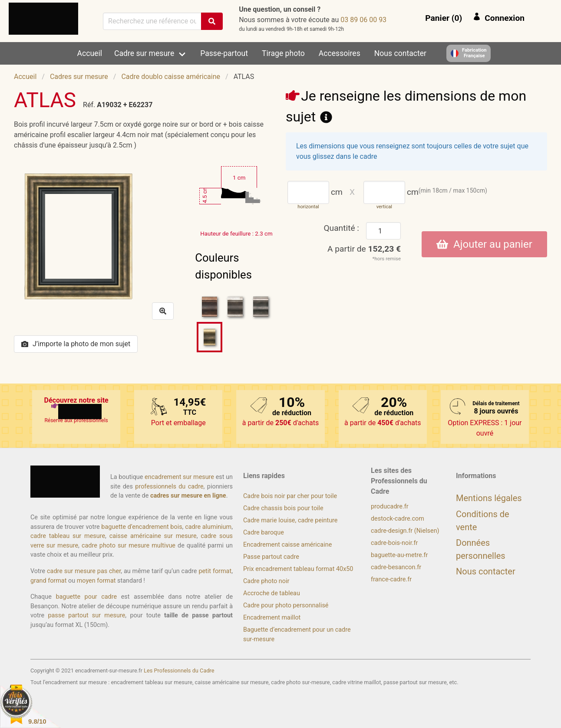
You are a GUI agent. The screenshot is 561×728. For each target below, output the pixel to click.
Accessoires (340, 53)
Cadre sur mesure (144, 53)
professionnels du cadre (169, 487)
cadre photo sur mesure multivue (129, 546)
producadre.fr (390, 507)
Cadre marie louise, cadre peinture (290, 520)
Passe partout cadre (271, 557)
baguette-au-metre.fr (399, 555)
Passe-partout (224, 53)
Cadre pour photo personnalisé (286, 605)
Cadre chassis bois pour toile (283, 508)
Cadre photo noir (266, 581)
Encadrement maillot (272, 618)
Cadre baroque (264, 533)
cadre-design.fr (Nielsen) (405, 531)
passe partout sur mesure (86, 615)
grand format (48, 581)
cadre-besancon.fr (396, 567)
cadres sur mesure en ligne (188, 496)
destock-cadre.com (398, 519)
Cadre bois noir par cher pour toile (290, 496)
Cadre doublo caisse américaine (171, 77)
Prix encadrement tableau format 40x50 (298, 569)
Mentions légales (489, 498)
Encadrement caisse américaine (287, 545)
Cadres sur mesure (79, 77)
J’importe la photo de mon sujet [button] (76, 344)
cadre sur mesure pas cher (84, 571)
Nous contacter (400, 53)
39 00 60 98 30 (363, 20)
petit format (215, 571)
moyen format (96, 581)
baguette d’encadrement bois (142, 527)
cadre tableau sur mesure (68, 536)
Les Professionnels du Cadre (179, 671)
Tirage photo (283, 53)
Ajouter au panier (484, 244)
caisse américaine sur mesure (153, 536)
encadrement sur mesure (179, 477)
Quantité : (341, 228)
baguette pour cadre (86, 597)
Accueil (90, 53)
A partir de (364, 249)
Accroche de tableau (272, 593)
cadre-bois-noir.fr (394, 543)
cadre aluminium (208, 527)
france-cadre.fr (391, 579)
